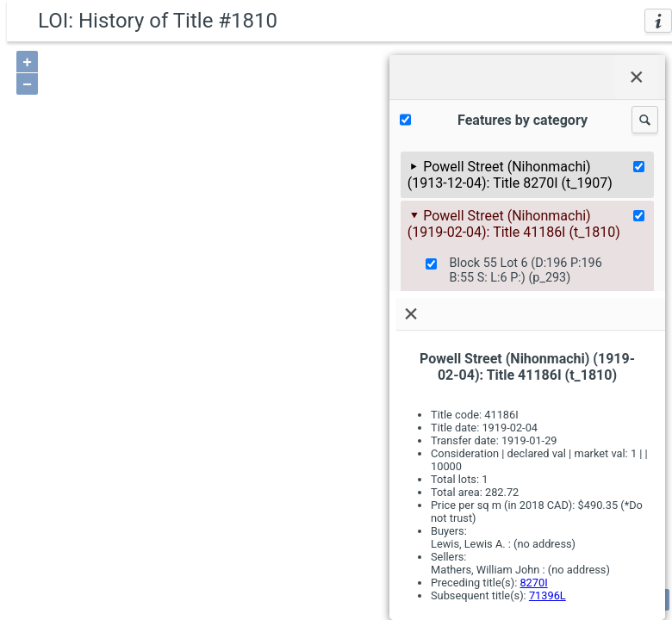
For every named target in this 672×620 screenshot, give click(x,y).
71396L (548, 595)
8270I (533, 583)
